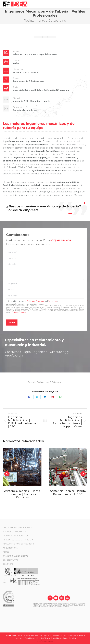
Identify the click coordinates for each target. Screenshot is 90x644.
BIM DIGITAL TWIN (11, 560)
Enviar (12, 323)
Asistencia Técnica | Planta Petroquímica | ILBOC (68, 493)
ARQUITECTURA (10, 548)
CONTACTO (8, 564)
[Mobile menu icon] (85, 4)
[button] (7, 474)
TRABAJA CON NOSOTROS (15, 532)
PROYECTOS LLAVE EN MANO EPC (18, 540)
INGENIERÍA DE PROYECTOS (16, 536)
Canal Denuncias (32, 638)
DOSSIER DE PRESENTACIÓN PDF (18, 528)
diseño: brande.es (45, 641)
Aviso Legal (53, 301)
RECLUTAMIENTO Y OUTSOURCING (19, 544)
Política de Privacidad (36, 301)
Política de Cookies (38, 635)
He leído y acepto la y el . (34, 301)
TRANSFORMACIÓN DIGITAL (16, 556)
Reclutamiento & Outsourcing (50, 382)
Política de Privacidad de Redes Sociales (58, 638)
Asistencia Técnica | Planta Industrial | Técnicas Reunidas (22, 494)
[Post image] (22, 467)
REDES (6, 552)
